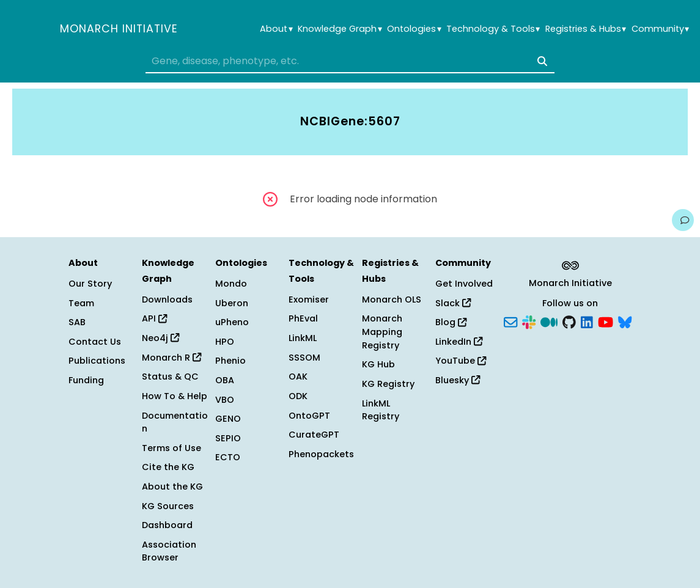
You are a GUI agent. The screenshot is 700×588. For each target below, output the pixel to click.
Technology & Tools (493, 29)
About (276, 29)
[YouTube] (606, 322)
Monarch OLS (392, 300)
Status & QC (170, 377)
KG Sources (168, 506)
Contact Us (95, 342)
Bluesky (458, 380)
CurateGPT (314, 435)
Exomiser (309, 300)
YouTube (461, 361)
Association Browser (169, 551)
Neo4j (160, 338)
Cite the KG (168, 467)
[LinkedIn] (587, 322)
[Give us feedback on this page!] (683, 220)
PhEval (303, 318)
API (154, 318)
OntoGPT (309, 416)
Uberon (232, 303)
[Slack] (529, 322)
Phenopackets (321, 454)
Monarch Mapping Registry (382, 332)
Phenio (230, 361)
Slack (453, 303)
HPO (225, 342)
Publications (97, 361)
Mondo (231, 284)
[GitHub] (569, 322)
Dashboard (167, 525)
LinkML (303, 338)
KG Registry (388, 384)
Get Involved (464, 284)
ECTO (228, 457)
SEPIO (228, 438)
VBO (225, 400)
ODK (298, 396)
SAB (77, 322)
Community (660, 29)
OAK (298, 377)
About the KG (172, 487)
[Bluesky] (625, 322)
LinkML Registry (381, 410)
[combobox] (350, 61)
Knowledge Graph (340, 29)
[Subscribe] (510, 322)
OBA (225, 380)
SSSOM (304, 358)
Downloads (167, 300)
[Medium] (549, 322)
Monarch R (171, 358)
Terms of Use (171, 448)
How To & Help (175, 396)
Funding (86, 380)
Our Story (90, 284)
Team (81, 303)
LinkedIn (459, 342)
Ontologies (414, 29)
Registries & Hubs (586, 29)
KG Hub (378, 364)
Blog (451, 322)
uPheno (232, 322)
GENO (228, 419)
